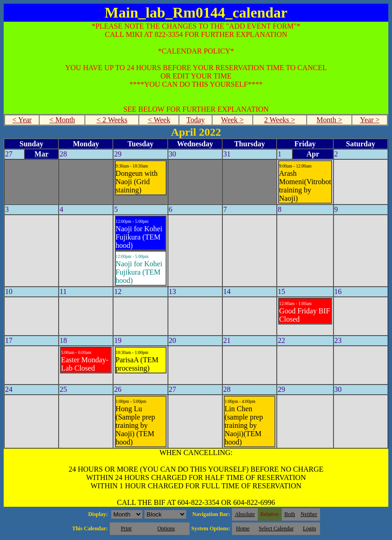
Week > (232, 120)
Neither (309, 514)
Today (196, 120)
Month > (329, 120)
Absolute (245, 514)
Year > (370, 120)
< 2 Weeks (112, 120)
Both (290, 514)
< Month (62, 120)
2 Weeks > (280, 120)
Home (243, 528)
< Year (22, 120)
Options (166, 528)
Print (126, 528)
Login (310, 528)
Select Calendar (276, 528)
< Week (159, 120)
